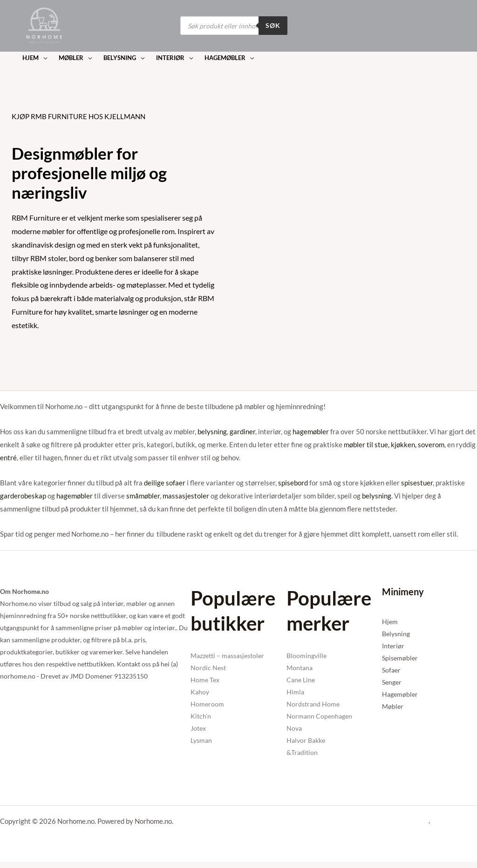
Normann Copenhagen (319, 716)
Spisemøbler (400, 658)
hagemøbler (311, 431)
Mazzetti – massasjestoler (227, 656)
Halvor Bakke (306, 740)
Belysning (396, 634)
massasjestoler (186, 496)
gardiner (242, 431)
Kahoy (200, 692)
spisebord (293, 483)
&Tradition (302, 752)
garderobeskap (23, 496)
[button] (34, 58)
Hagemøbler (400, 694)
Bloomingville (307, 656)
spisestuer (417, 483)
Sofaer (391, 670)
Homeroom (207, 704)
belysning (212, 431)
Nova (294, 728)
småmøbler (143, 496)
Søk (273, 25)
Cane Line (301, 680)
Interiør (393, 646)
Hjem (390, 622)
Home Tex (205, 680)
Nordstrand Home (313, 704)
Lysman (201, 740)
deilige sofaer (165, 483)
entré (8, 458)
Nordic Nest (208, 668)
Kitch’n (201, 716)
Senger (392, 682)
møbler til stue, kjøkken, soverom (394, 444)
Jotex (198, 728)
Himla (295, 692)
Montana (300, 668)
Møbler (393, 706)
